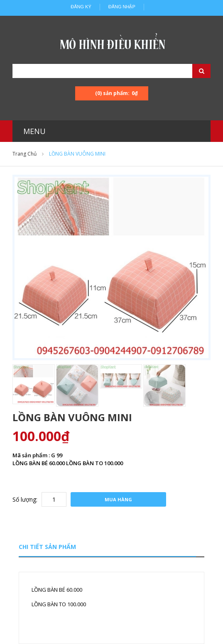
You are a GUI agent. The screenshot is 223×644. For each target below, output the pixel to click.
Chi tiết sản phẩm (47, 547)
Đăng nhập (122, 7)
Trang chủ (25, 154)
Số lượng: (25, 499)
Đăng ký (81, 7)
